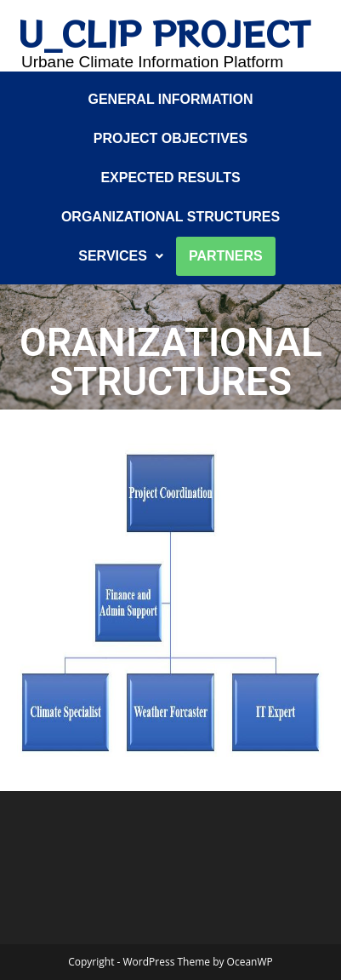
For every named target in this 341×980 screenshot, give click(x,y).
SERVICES (121, 256)
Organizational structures (170, 217)
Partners (226, 256)
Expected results (170, 178)
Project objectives (170, 138)
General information (170, 99)
